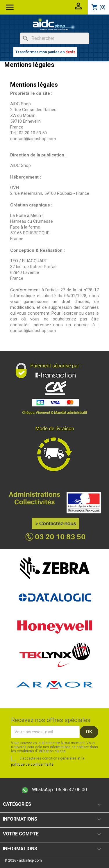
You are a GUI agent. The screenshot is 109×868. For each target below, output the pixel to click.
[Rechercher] (54, 38)
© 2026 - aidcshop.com (23, 860)
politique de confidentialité (32, 764)
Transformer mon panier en (45, 52)
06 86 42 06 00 (54, 790)
